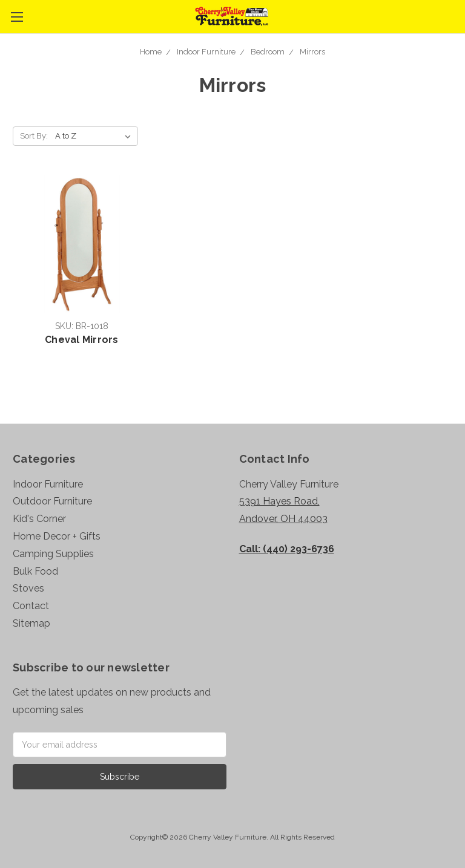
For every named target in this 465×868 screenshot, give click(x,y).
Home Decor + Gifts (57, 536)
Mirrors (312, 52)
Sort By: (34, 136)
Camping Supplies (53, 554)
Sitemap (31, 623)
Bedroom (268, 52)
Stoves (28, 588)
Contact (31, 606)
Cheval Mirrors (82, 340)
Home (151, 52)
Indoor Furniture (206, 52)
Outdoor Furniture (52, 501)
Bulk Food (35, 571)
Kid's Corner (39, 519)
